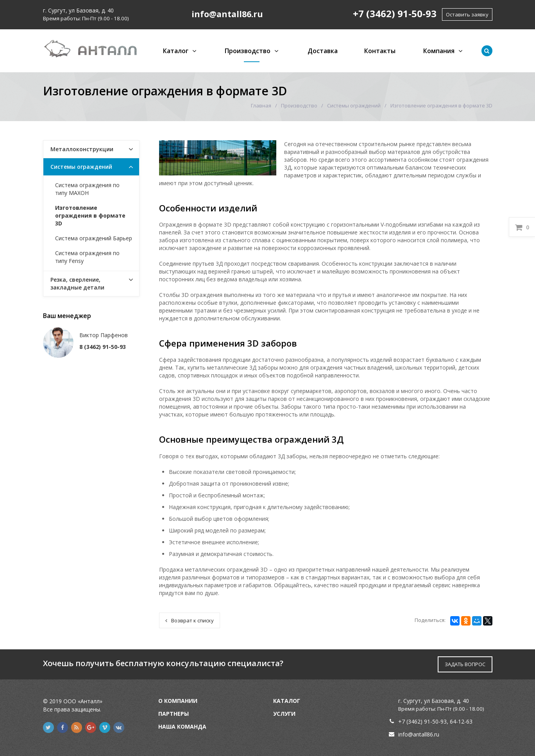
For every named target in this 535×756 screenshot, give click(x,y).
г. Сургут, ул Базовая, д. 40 (78, 10)
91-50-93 (435, 721)
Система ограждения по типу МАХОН (87, 189)
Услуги (284, 714)
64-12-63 (461, 721)
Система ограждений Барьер (94, 238)
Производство (248, 51)
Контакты (380, 51)
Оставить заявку (467, 14)
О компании (178, 701)
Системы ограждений (354, 105)
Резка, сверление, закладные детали (77, 283)
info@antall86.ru (419, 734)
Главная (261, 105)
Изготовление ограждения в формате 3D (90, 215)
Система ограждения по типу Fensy (87, 257)
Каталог (176, 51)
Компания (439, 51)
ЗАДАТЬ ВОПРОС (465, 664)
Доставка (323, 51)
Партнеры (174, 714)
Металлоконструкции (82, 149)
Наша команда (182, 727)
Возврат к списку (190, 620)
